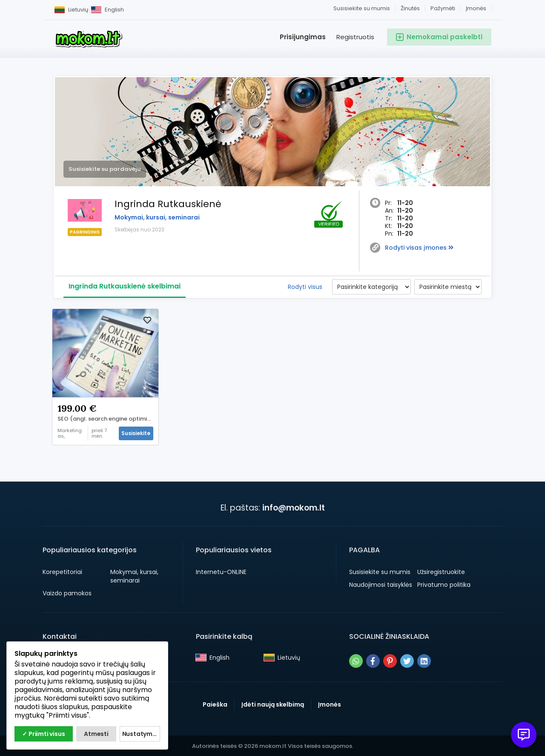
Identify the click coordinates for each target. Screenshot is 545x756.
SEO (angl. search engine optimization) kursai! (107, 418)
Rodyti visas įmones (419, 248)
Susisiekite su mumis (362, 8)
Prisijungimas (303, 37)
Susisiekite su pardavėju (105, 169)
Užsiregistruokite (441, 571)
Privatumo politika (444, 584)
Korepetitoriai (62, 571)
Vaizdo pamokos (67, 592)
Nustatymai (140, 734)
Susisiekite (135, 432)
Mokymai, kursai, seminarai (157, 217)
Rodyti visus (305, 287)
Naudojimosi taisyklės (381, 584)
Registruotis (355, 37)
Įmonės (476, 8)
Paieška (215, 704)
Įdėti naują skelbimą (273, 704)
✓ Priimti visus (43, 734)
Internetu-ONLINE (221, 571)
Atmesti (96, 734)
